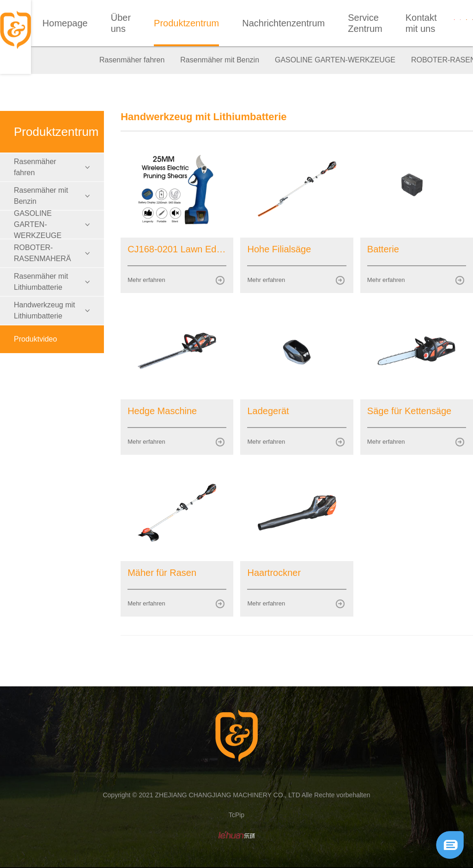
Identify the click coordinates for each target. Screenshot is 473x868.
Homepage (65, 23)
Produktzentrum (186, 23)
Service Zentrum (365, 23)
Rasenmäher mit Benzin (220, 60)
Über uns (121, 23)
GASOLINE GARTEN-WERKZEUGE (335, 60)
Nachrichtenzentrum (283, 23)
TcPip (236, 815)
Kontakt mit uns (421, 23)
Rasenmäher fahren (132, 60)
